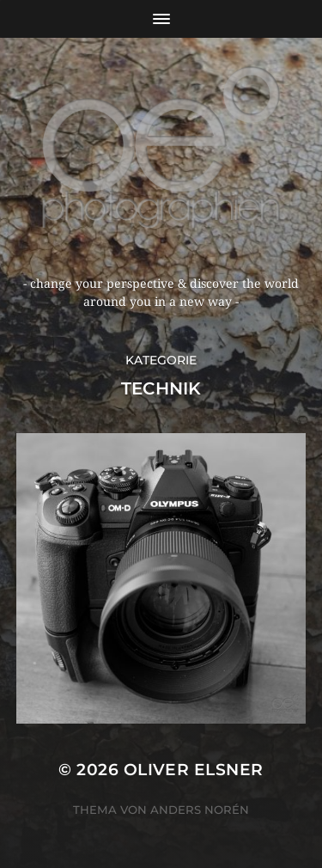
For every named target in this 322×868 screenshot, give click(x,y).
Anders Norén (200, 810)
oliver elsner (194, 770)
